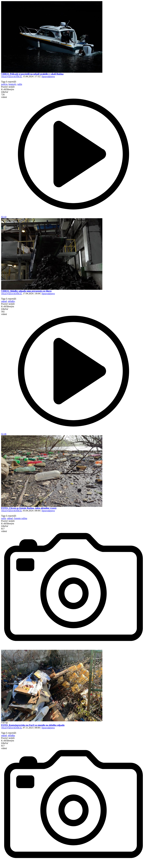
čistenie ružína (20, 518)
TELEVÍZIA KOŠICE (11, 76)
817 (4, 530)
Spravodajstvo (48, 76)
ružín (20, 84)
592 (4, 313)
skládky (11, 301)
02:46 (73, 433)
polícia (4, 84)
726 (4, 96)
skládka (11, 735)
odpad (4, 301)
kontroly (12, 84)
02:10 (73, 216)
